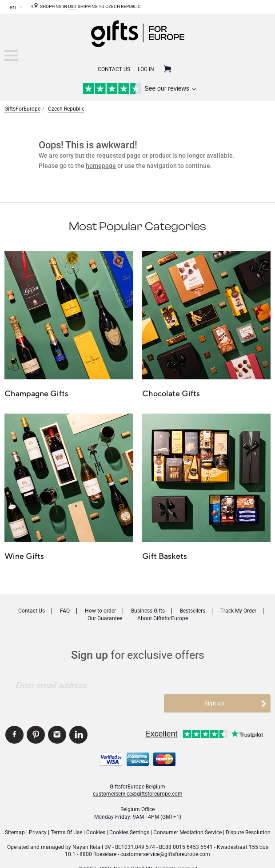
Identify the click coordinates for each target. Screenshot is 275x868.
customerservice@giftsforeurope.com (138, 776)
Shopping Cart (166, 69)
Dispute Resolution (248, 814)
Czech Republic (123, 6)
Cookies (96, 814)
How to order (100, 611)
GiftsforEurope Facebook (14, 717)
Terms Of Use (66, 814)
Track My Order (238, 611)
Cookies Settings (129, 814)
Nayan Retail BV (92, 829)
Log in (146, 69)
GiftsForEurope (22, 109)
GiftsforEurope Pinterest (36, 717)
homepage (101, 166)
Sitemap (15, 814)
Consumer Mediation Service (187, 814)
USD (72, 6)
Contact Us (114, 69)
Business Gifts (148, 611)
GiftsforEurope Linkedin (78, 717)
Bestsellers (193, 611)
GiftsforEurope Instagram (57, 717)
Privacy (38, 814)
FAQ (65, 611)
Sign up (214, 685)
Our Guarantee (105, 618)
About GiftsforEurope (163, 618)
